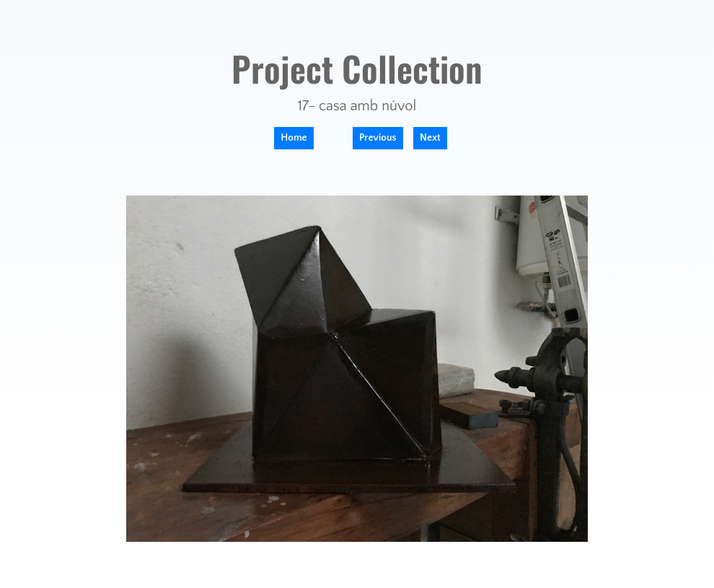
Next (430, 138)
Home (294, 138)
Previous (378, 138)
